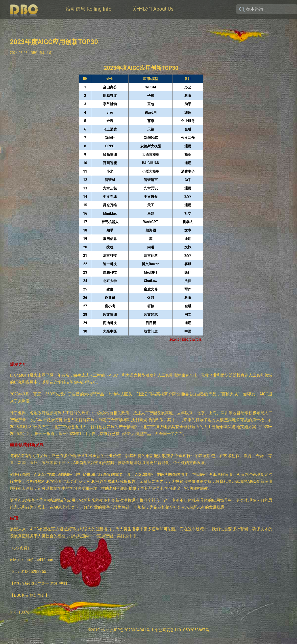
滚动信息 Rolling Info (88, 9)
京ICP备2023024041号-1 (132, 630)
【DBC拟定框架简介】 (30, 595)
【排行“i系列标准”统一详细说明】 (39, 583)
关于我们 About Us (153, 9)
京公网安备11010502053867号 (182, 630)
